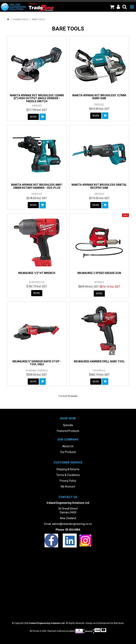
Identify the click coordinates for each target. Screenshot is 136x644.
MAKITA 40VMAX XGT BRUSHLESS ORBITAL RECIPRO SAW (99, 186)
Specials (68, 425)
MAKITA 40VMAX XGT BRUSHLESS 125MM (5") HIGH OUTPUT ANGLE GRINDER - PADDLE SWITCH (37, 98)
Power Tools (21, 19)
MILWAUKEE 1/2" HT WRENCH (37, 273)
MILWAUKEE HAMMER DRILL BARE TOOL (99, 361)
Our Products (68, 452)
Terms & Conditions (68, 475)
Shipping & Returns (68, 469)
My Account (68, 487)
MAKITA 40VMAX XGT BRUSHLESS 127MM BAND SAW (99, 97)
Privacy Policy (68, 481)
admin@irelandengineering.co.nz (72, 524)
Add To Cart (43, 117)
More (33, 117)
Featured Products (68, 431)
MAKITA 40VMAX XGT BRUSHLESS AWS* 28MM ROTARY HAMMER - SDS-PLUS (37, 186)
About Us (68, 446)
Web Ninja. (119, 623)
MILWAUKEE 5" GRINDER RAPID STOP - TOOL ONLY (37, 363)
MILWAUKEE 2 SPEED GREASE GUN (99, 273)
